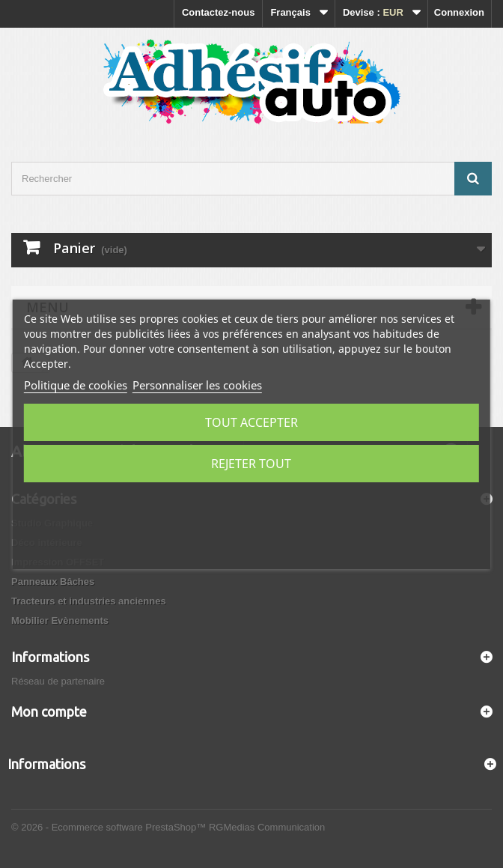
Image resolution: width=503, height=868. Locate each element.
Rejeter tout (251, 464)
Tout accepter (251, 422)
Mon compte (49, 711)
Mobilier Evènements (60, 620)
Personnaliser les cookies (197, 385)
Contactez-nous (219, 12)
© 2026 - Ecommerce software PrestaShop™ (110, 827)
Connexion (459, 12)
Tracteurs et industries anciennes (89, 601)
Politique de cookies (76, 385)
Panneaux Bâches (53, 582)
